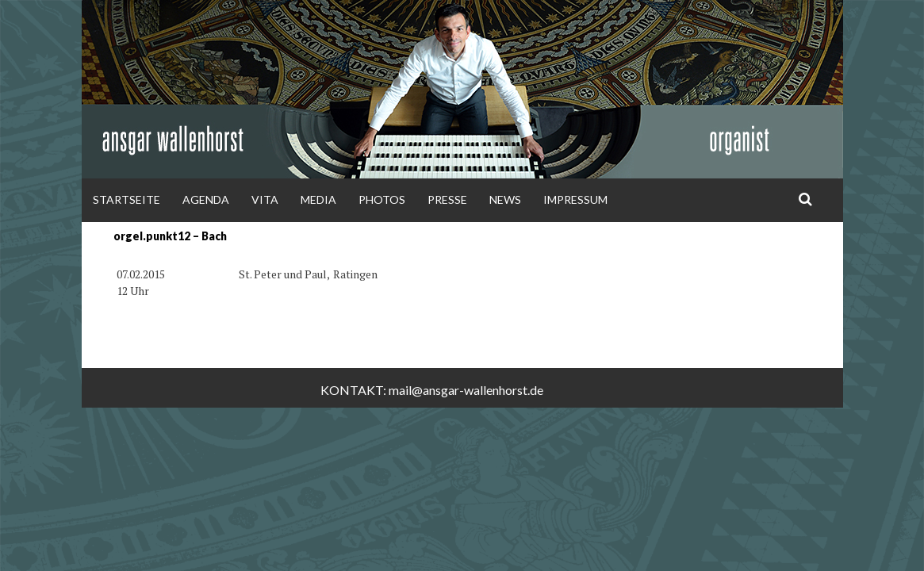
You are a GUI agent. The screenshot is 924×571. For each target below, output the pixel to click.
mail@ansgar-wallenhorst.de (466, 390)
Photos (382, 199)
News (505, 199)
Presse (447, 199)
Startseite (127, 199)
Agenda (206, 199)
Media (318, 199)
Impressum (575, 199)
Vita (265, 199)
